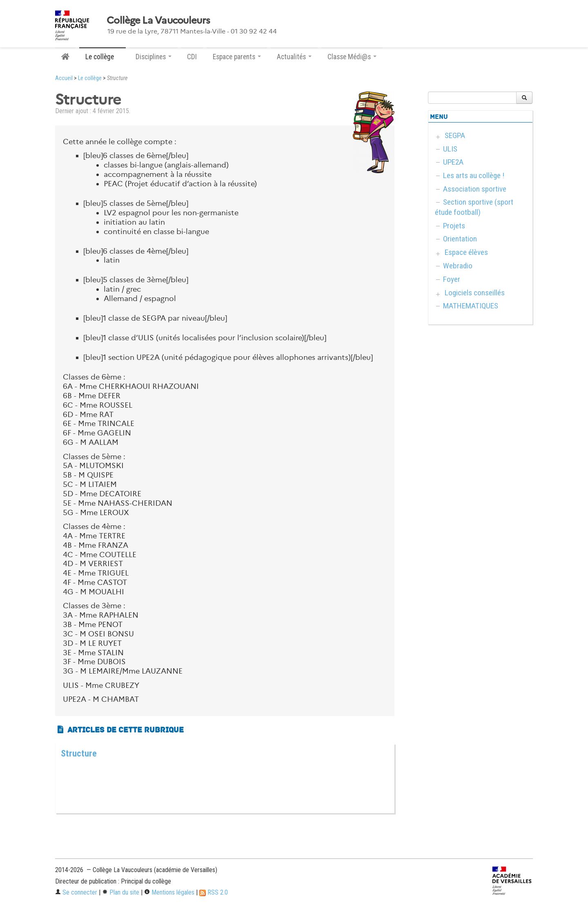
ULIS (450, 149)
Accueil (64, 78)
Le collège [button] (102, 57)
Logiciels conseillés (475, 293)
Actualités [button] (294, 57)
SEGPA (455, 135)
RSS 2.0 (214, 892)
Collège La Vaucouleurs (158, 20)
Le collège (90, 78)
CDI (192, 57)
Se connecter (76, 892)
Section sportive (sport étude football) (474, 207)
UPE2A (453, 162)
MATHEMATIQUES (471, 306)
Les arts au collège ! (474, 175)
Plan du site (121, 892)
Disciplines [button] (154, 57)
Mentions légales (169, 892)
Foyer (452, 279)
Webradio (458, 266)
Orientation (460, 239)
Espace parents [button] (237, 57)
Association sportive (475, 189)
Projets (454, 226)
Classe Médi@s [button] (352, 57)
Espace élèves (466, 252)
